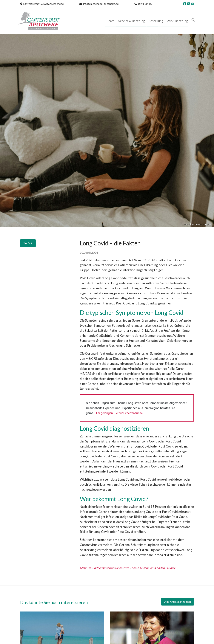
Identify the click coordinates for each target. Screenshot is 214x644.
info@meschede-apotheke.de (101, 4)
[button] (194, 20)
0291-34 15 (145, 4)
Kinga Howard (196, 224)
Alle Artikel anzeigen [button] (178, 602)
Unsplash (208, 224)
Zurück (28, 243)
